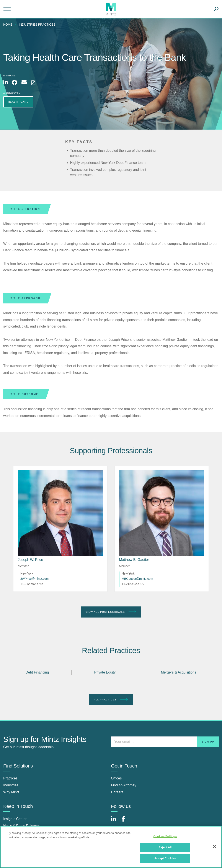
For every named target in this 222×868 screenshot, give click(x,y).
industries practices (37, 25)
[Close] (214, 847)
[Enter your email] (165, 742)
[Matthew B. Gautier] (134, 560)
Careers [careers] (117, 792)
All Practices (111, 700)
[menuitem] (9, 25)
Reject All (165, 847)
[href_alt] (60, 513)
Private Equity (105, 672)
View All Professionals (111, 612)
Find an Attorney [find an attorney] (124, 785)
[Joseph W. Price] (30, 560)
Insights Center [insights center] (15, 819)
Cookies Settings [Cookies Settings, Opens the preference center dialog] (165, 836)
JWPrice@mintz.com (34, 579)
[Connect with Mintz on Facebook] (126, 821)
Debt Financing (37, 672)
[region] (111, 847)
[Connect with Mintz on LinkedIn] (115, 821)
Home (8, 25)
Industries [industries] (11, 785)
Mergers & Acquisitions (179, 672)
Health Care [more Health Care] (18, 102)
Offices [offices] (116, 778)
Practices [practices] (10, 778)
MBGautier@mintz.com (137, 579)
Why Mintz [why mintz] (11, 792)
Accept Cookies (165, 858)
